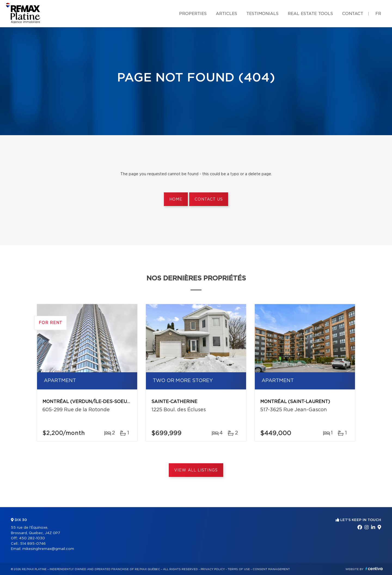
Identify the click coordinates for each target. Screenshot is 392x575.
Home (176, 199)
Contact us (209, 199)
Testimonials (262, 14)
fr (378, 14)
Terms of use (239, 569)
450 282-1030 (32, 538)
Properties (193, 14)
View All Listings (196, 470)
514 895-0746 (33, 544)
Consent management (271, 569)
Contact (353, 14)
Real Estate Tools (310, 14)
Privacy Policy (213, 569)
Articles (226, 14)
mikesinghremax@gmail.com (48, 549)
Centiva (374, 569)
